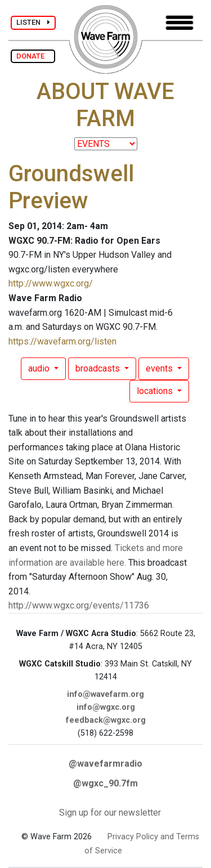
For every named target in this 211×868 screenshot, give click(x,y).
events (160, 368)
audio (40, 368)
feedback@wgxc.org (106, 720)
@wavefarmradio (105, 764)
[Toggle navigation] (179, 23)
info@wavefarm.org (105, 694)
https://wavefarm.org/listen (62, 341)
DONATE (33, 56)
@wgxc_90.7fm (105, 783)
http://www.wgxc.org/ (51, 283)
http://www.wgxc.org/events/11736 (79, 605)
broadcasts (99, 368)
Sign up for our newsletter (110, 813)
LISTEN (33, 22)
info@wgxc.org (106, 707)
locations (156, 391)
